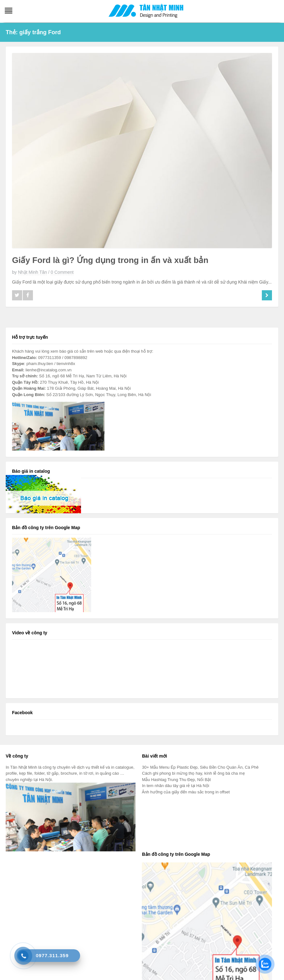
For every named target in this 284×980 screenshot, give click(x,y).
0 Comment (62, 272)
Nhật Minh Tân (33, 272)
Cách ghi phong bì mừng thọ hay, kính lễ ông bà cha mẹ (193, 773)
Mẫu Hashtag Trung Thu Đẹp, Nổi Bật (176, 780)
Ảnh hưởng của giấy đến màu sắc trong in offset (186, 792)
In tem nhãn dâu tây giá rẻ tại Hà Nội (175, 786)
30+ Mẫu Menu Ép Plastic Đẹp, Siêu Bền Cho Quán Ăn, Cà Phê (200, 767)
